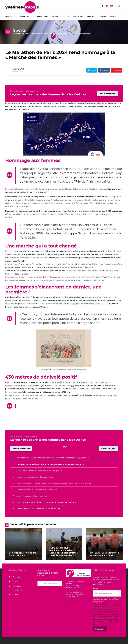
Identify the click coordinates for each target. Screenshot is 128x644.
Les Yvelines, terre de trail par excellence (23, 552)
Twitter (93, 70)
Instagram (16, 589)
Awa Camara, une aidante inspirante (32, 494)
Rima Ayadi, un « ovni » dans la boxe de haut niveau (39, 507)
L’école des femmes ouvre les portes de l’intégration (39, 469)
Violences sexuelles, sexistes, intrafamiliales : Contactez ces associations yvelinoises (52, 456)
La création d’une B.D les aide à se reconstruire (37, 488)
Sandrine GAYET (18, 69)
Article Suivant (108, 447)
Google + (117, 70)
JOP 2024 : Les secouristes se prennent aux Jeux (104, 552)
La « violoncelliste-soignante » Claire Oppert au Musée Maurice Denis (46, 501)
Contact (69, 599)
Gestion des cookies (73, 595)
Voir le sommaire (107, 92)
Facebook (105, 70)
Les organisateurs (13, 189)
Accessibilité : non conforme (76, 593)
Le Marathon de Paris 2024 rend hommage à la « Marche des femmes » (60, 55)
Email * (96, 587)
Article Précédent (21, 447)
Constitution (98, 280)
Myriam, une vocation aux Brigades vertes (35, 475)
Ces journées (11, 277)
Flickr (13, 593)
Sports (25, 34)
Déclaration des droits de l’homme (60, 280)
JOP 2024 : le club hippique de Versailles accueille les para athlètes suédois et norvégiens (63, 550)
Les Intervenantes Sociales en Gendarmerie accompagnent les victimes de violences (54, 482)
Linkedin (15, 584)
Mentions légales (72, 602)
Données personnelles (74, 590)
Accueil (17, 34)
